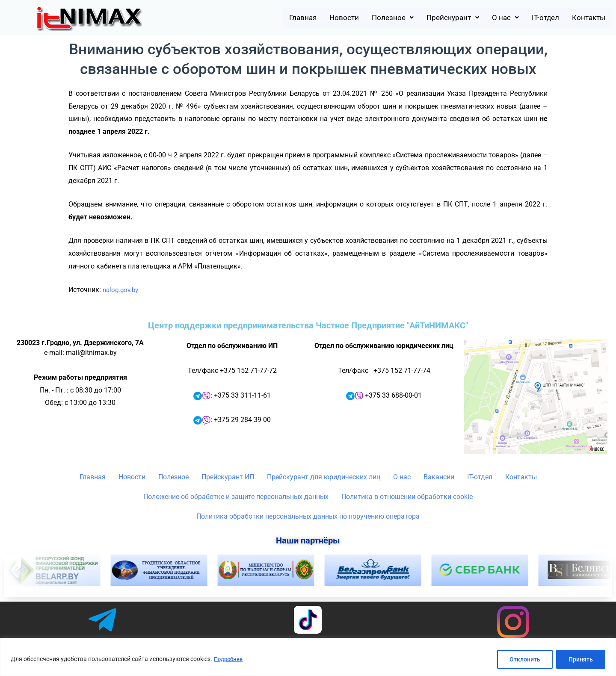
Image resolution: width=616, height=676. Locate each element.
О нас (492, 18)
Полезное (367, 18)
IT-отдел (536, 18)
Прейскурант (434, 18)
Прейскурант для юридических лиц (324, 477)
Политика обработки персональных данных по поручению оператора (308, 516)
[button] (367, 18)
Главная (267, 18)
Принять (581, 659)
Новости (313, 18)
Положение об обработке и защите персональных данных (236, 497)
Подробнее (229, 659)
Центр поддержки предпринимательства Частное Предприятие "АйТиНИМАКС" (308, 325)
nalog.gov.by (122, 290)
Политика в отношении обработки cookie (407, 497)
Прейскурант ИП (228, 477)
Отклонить (525, 659)
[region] (308, 657)
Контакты (585, 18)
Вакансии (439, 477)
